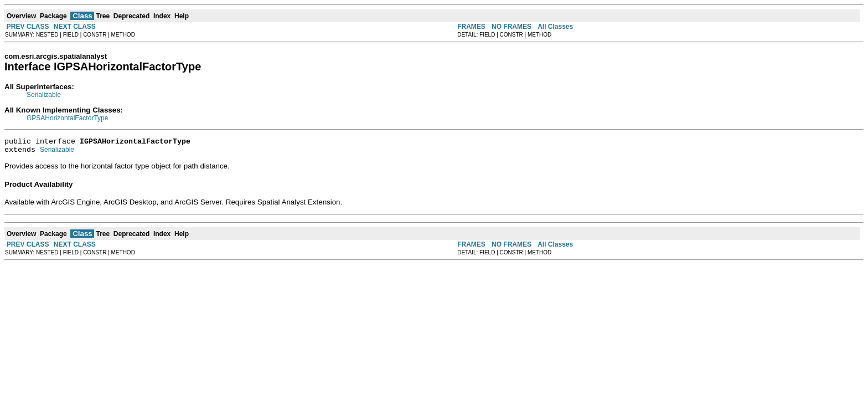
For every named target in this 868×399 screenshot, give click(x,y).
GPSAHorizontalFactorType (67, 118)
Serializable (44, 95)
